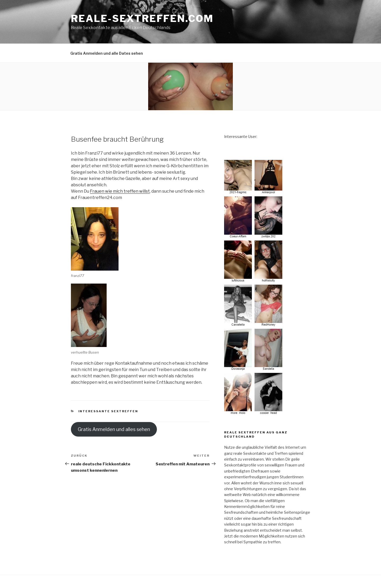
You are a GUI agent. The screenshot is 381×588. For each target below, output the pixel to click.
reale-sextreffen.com (142, 18)
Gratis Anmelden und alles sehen (114, 429)
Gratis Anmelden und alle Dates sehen (107, 53)
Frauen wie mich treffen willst (120, 191)
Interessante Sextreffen (108, 411)
